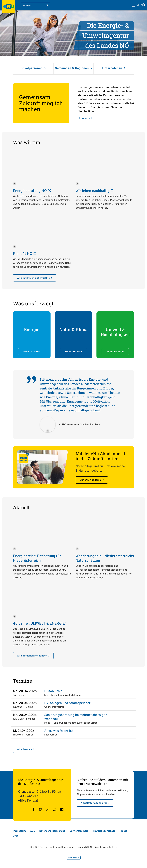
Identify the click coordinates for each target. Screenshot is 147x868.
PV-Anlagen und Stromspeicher (67, 703)
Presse (123, 831)
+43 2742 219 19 (30, 796)
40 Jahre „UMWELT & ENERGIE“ (40, 624)
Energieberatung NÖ (32, 191)
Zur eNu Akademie (91, 480)
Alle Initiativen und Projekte (33, 278)
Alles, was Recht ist (59, 731)
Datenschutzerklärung (52, 831)
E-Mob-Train (53, 691)
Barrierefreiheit (79, 831)
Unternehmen (113, 68)
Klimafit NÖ (25, 254)
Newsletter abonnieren (94, 803)
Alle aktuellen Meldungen (32, 656)
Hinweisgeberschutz (104, 831)
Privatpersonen (32, 68)
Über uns (84, 118)
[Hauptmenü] (138, 5)
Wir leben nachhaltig (94, 191)
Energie (32, 329)
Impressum (19, 831)
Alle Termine (25, 750)
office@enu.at (28, 801)
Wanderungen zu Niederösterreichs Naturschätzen (105, 558)
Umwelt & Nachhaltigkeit (115, 332)
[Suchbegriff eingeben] (36, 5)
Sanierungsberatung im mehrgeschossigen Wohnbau (76, 717)
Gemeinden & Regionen (72, 68)
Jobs (16, 836)
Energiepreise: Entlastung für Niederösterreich (37, 558)
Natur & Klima (73, 329)
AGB (33, 831)
